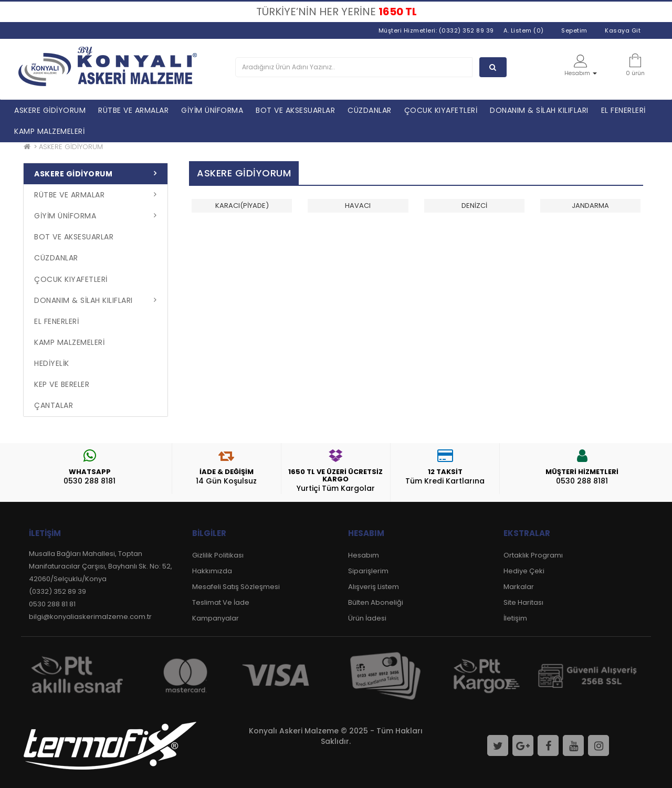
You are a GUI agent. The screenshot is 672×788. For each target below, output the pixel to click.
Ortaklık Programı (533, 555)
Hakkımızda (212, 571)
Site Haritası (523, 602)
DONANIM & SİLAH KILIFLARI (539, 110)
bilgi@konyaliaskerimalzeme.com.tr (90, 617)
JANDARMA (590, 206)
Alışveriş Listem (374, 587)
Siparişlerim (368, 571)
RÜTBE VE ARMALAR (133, 110)
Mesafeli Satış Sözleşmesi (236, 587)
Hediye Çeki (524, 571)
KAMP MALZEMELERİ (49, 131)
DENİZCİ (474, 206)
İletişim (515, 618)
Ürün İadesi (367, 618)
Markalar (519, 587)
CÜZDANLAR (370, 110)
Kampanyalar (216, 618)
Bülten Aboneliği (376, 602)
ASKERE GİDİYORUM (50, 110)
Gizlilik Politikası (218, 555)
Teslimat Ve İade (221, 602)
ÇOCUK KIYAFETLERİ (441, 110)
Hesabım (364, 555)
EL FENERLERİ (623, 110)
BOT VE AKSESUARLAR (295, 110)
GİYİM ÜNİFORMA (212, 110)
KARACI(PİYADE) (242, 206)
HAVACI (358, 206)
